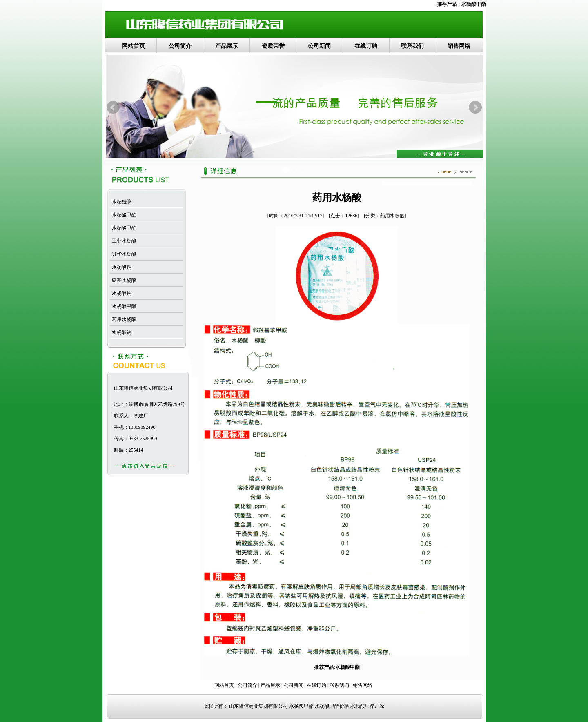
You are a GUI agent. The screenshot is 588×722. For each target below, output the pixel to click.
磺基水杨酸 (123, 280)
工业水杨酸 (123, 241)
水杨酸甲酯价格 (332, 706)
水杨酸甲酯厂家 (367, 706)
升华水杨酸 (123, 254)
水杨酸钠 (120, 267)
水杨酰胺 (120, 202)
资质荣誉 (273, 46)
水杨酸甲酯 (474, 4)
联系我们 (412, 46)
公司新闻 (319, 46)
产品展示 (227, 46)
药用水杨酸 (123, 319)
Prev (113, 107)
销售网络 (459, 46)
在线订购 (366, 46)
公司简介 (180, 46)
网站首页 (134, 46)
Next (475, 107)
